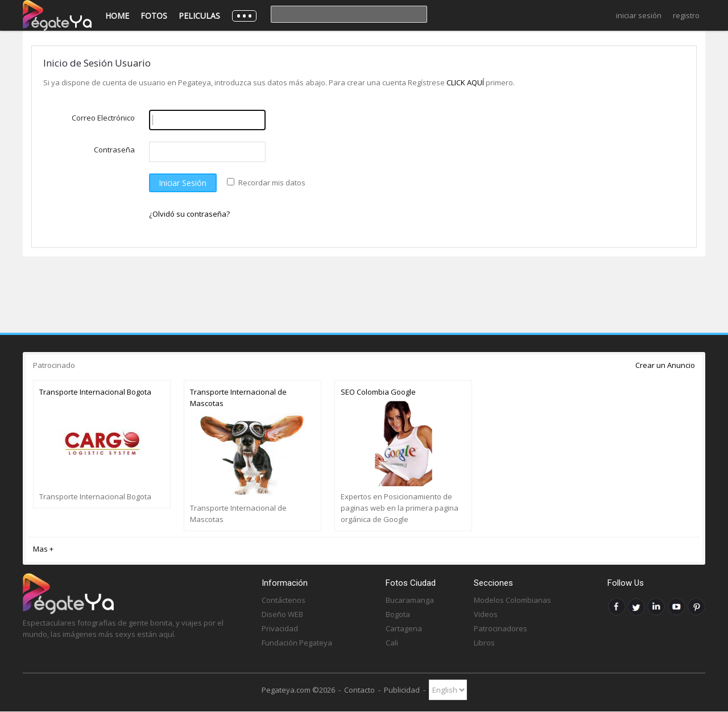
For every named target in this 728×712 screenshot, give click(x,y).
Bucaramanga (410, 600)
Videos (486, 614)
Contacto (359, 690)
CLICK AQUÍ (466, 82)
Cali (392, 643)
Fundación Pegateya (297, 643)
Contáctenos (284, 600)
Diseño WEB (282, 614)
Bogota (398, 614)
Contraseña (114, 150)
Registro (686, 15)
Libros (484, 643)
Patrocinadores (500, 628)
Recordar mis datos (272, 183)
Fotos (154, 16)
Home (117, 16)
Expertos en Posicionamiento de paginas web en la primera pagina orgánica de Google (400, 508)
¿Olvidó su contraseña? (189, 214)
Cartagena (404, 628)
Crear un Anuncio (665, 365)
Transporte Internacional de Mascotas (238, 398)
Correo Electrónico (103, 118)
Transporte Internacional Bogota (95, 392)
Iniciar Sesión (639, 15)
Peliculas (199, 16)
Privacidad (280, 628)
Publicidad (402, 690)
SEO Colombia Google (378, 392)
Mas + (43, 549)
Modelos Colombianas (512, 600)
